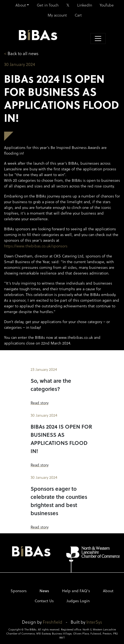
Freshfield (53, 622)
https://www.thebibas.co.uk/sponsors (36, 246)
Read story (40, 403)
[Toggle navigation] (98, 39)
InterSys (94, 622)
